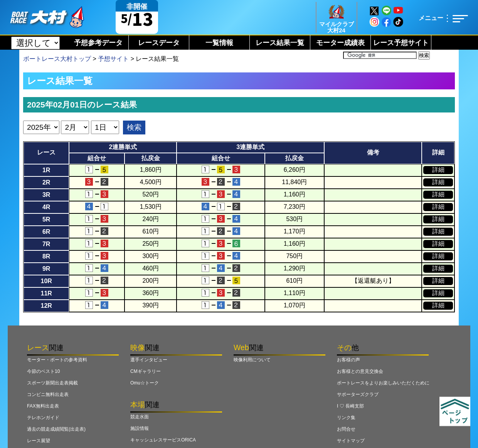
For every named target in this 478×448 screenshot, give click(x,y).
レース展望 (39, 441)
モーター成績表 (340, 43)
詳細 (438, 170)
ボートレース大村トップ (57, 59)
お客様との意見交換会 (360, 371)
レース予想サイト (401, 43)
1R (46, 170)
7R (46, 244)
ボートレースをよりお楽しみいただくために (383, 383)
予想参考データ (98, 43)
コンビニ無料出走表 (48, 394)
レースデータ (159, 43)
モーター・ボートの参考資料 (57, 360)
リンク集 (346, 418)
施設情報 (140, 428)
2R (46, 182)
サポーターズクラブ (358, 394)
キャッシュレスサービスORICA (163, 440)
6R (46, 232)
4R (46, 207)
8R (46, 256)
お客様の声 (348, 360)
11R (46, 293)
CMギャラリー (146, 371)
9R (46, 269)
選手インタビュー (149, 360)
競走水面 (140, 417)
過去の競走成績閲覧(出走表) (56, 429)
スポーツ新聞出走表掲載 (52, 383)
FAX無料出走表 (43, 406)
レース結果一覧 (280, 43)
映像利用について (252, 360)
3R (46, 195)
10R (46, 281)
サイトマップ (351, 441)
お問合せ (346, 429)
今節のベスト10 (43, 371)
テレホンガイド (43, 418)
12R (46, 306)
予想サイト (113, 59)
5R (46, 219)
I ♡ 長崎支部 (350, 406)
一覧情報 (219, 43)
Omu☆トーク (145, 383)
